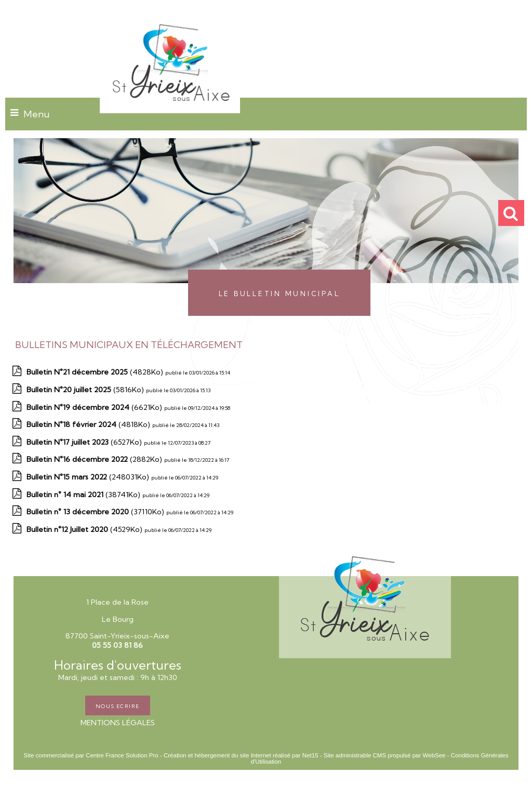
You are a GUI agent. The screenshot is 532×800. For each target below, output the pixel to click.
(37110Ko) (96, 512)
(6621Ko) (95, 407)
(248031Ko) (89, 477)
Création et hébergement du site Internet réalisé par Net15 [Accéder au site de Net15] (241, 755)
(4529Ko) (85, 529)
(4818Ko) (89, 424)
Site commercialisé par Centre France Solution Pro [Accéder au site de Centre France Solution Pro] (91, 755)
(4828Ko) (96, 372)
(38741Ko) (84, 495)
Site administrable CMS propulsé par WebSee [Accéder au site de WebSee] (385, 755)
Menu (37, 114)
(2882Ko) (95, 459)
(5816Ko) (86, 390)
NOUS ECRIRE (118, 705)
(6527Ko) (85, 442)
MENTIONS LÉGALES (118, 723)
